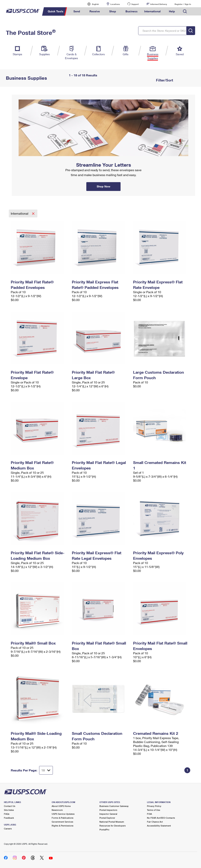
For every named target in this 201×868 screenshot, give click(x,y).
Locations (115, 4)
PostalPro (104, 830)
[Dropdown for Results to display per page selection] (46, 770)
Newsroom (57, 810)
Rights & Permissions (63, 826)
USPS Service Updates (63, 814)
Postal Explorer (107, 818)
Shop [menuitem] (113, 11)
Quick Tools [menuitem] (56, 11)
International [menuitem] (152, 11)
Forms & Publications (63, 818)
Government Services (62, 822)
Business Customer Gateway (114, 806)
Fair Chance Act (155, 822)
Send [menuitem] (77, 11)
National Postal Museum (112, 822)
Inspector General (108, 814)
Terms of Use (154, 810)
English (91, 4)
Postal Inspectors (108, 810)
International (20, 213)
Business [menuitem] (132, 11)
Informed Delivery (159, 4)
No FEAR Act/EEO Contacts (161, 818)
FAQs (7, 814)
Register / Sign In (183, 4)
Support (135, 4)
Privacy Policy (154, 806)
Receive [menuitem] (95, 11)
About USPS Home (61, 806)
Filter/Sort (164, 80)
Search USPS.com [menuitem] (185, 11)
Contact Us (10, 806)
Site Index (9, 810)
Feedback (9, 818)
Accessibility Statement (159, 826)
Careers (8, 829)
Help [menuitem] (172, 11)
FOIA (149, 814)
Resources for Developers (113, 826)
